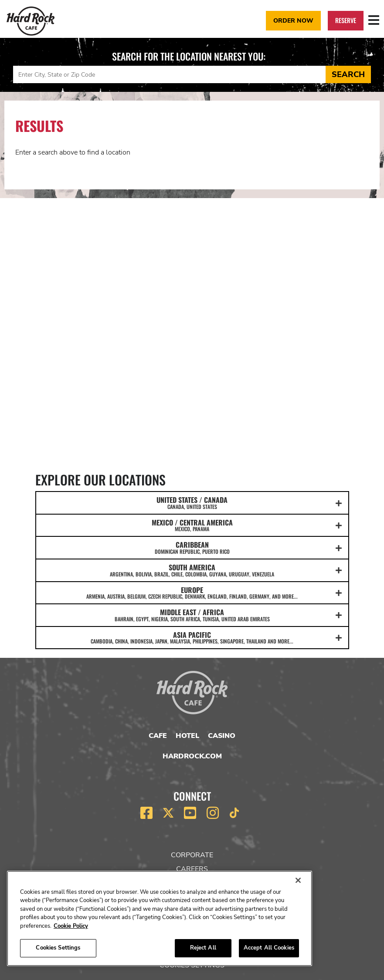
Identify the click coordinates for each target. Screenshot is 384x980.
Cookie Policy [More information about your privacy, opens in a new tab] (71, 926)
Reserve (346, 20)
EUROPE (192, 593)
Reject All (203, 948)
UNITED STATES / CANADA (192, 502)
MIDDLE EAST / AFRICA (192, 615)
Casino (222, 736)
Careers (192, 869)
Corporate (192, 855)
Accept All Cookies (269, 948)
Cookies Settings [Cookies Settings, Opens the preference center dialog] (58, 948)
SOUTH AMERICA (192, 570)
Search (348, 74)
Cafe (158, 736)
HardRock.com (192, 756)
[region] (160, 918)
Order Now (293, 20)
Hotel (187, 736)
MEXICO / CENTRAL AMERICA (192, 525)
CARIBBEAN (192, 547)
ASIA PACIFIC (192, 637)
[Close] (298, 880)
